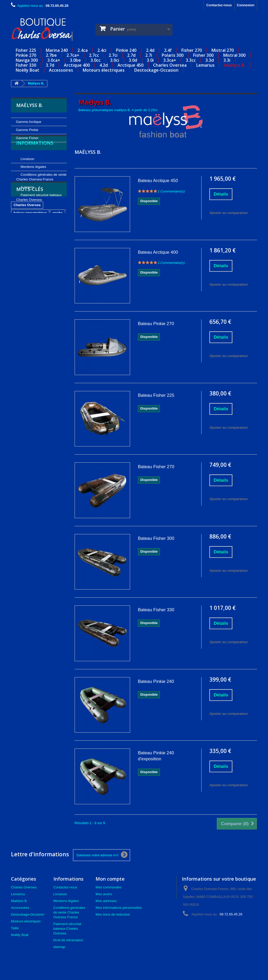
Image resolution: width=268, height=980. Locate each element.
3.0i (150, 60)
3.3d (210, 60)
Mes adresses (106, 901)
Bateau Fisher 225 (156, 395)
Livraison (27, 172)
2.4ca (83, 50)
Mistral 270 (223, 50)
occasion (44, 279)
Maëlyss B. (235, 65)
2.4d (150, 50)
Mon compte (110, 879)
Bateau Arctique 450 (158, 181)
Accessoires (61, 70)
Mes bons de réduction (113, 914)
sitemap (59, 947)
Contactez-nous (219, 5)
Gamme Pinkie (27, 130)
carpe (18, 271)
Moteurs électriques (104, 70)
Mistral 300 (234, 55)
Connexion (246, 5)
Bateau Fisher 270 (156, 467)
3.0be (75, 60)
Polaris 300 (173, 55)
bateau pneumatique (30, 256)
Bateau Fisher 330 (156, 610)
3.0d (133, 60)
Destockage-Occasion (156, 70)
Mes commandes (108, 887)
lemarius (21, 287)
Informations (35, 158)
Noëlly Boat (27, 70)
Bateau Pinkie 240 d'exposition (156, 756)
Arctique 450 (130, 65)
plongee (35, 271)
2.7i (149, 55)
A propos (27, 200)
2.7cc (94, 55)
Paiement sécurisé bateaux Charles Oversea (67, 929)
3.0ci (115, 60)
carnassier (22, 279)
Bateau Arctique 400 (158, 252)
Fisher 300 (203, 55)
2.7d (131, 55)
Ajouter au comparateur (229, 213)
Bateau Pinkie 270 (156, 324)
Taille (15, 928)
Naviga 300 (27, 60)
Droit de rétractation (68, 940)
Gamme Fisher (27, 138)
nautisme (21, 264)
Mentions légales (33, 180)
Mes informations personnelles (119, 908)
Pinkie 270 (26, 55)
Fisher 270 (192, 50)
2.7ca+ (73, 55)
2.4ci (102, 50)
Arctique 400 (77, 65)
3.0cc (96, 60)
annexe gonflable (48, 264)
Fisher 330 (26, 65)
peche (58, 256)
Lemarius (205, 65)
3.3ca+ (170, 60)
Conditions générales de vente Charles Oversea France (69, 912)
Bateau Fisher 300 (156, 538)
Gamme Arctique (29, 122)
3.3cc (191, 60)
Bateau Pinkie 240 (156, 681)
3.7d (50, 65)
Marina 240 (57, 50)
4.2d (104, 65)
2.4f (168, 50)
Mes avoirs (104, 894)
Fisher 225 (26, 50)
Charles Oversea (170, 65)
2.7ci (113, 55)
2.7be (51, 55)
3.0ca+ (54, 60)
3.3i (227, 60)
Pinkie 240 (126, 50)
